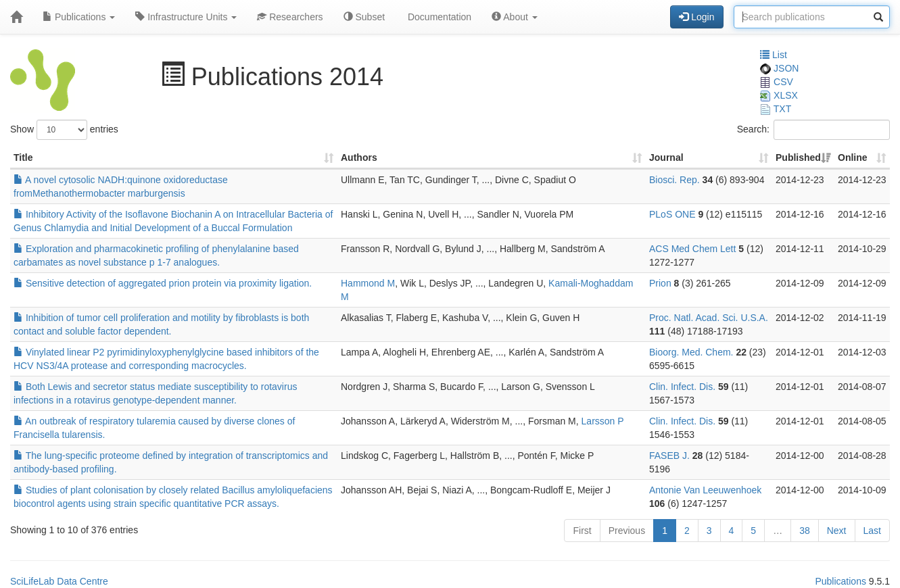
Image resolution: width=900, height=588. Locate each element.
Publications (79, 17)
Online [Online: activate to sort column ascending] (853, 157)
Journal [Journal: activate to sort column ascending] (666, 157)
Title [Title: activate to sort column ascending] (23, 157)
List (774, 55)
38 (805, 531)
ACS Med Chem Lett (692, 249)
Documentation (438, 17)
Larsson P (603, 421)
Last (872, 531)
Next (837, 531)
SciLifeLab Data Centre (59, 581)
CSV (777, 82)
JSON (779, 68)
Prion (660, 283)
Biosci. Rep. (674, 180)
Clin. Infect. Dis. (682, 387)
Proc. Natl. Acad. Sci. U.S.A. (709, 318)
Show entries (64, 130)
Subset (364, 17)
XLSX (779, 95)
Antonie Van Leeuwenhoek (705, 490)
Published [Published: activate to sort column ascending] (798, 157)
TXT (776, 109)
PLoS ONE (672, 214)
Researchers (290, 17)
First (582, 531)
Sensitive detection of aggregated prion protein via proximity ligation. (163, 283)
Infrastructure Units (186, 17)
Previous (627, 531)
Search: (813, 130)
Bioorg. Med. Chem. (691, 352)
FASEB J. (669, 456)
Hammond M (368, 283)
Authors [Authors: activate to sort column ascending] (359, 157)
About (515, 17)
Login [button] (696, 17)
